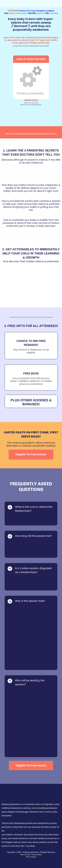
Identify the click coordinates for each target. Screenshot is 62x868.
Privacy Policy (36, 855)
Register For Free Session (31, 454)
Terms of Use (25, 855)
